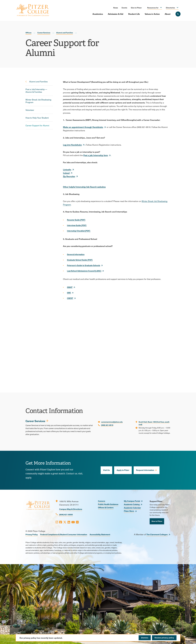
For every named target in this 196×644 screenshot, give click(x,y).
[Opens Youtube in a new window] (73, 522)
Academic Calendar (132, 508)
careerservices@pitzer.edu (112, 422)
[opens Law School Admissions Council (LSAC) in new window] (86, 271)
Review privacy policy (164, 638)
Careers (102, 501)
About (168, 14)
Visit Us (106, 470)
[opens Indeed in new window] (68, 173)
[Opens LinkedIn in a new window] (69, 522)
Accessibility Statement (100, 534)
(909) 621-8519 (107, 425)
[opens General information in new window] (76, 254)
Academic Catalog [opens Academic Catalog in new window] (132, 504)
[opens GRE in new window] (70, 293)
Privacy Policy (32, 534)
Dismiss (145, 638)
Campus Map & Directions (71, 509)
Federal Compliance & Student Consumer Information (64, 534)
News (116, 8)
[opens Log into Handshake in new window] (74, 145)
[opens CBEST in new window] (71, 298)
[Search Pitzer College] (178, 14)
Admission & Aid (116, 14)
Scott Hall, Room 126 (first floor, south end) (154, 423)
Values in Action (152, 14)
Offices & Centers (106, 507)
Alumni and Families (65, 33)
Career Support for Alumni (37, 125)
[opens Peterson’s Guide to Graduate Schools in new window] (85, 265)
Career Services (44, 33)
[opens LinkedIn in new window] (69, 170)
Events (124, 8)
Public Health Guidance (108, 504)
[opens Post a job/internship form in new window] (97, 155)
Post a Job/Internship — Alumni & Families (36, 91)
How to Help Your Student (37, 118)
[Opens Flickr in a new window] (77, 522)
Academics (98, 14)
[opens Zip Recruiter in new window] (71, 176)
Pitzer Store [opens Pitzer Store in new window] (129, 511)
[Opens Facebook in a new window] (61, 522)
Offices (28, 33)
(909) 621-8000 (66, 514)
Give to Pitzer (136, 8)
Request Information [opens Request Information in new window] (145, 470)
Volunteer (30, 110)
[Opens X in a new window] (65, 522)
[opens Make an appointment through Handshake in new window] (85, 127)
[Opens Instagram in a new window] (57, 522)
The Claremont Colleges (157, 534)
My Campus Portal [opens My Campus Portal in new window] (132, 501)
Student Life (134, 14)
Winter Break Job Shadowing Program (38, 101)
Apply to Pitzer (123, 470)
